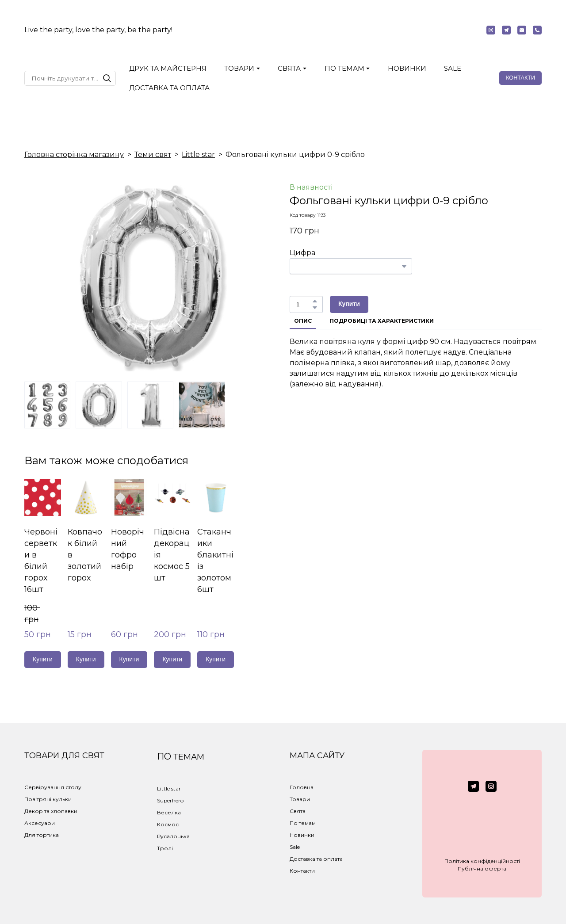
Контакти (302, 871)
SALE (453, 68)
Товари (300, 799)
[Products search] (70, 78)
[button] (491, 30)
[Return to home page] (283, 30)
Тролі (165, 848)
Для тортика (42, 835)
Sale (295, 847)
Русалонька (173, 836)
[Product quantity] (304, 304)
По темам (303, 823)
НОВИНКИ (407, 68)
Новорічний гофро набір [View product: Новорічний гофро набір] (128, 549)
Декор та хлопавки (51, 811)
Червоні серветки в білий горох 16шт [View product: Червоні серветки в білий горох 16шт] (41, 561)
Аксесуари (40, 823)
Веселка (169, 812)
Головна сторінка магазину (74, 155)
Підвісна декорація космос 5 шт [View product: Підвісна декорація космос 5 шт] (172, 555)
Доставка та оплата (316, 859)
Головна (302, 787)
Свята (298, 811)
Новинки (302, 835)
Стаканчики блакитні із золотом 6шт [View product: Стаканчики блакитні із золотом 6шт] (215, 561)
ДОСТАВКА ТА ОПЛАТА (169, 88)
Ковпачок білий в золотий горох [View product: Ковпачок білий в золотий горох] (85, 555)
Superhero (170, 800)
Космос (168, 824)
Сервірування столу (53, 787)
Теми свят (153, 155)
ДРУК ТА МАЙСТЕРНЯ (168, 68)
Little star (198, 155)
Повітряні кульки (48, 799)
